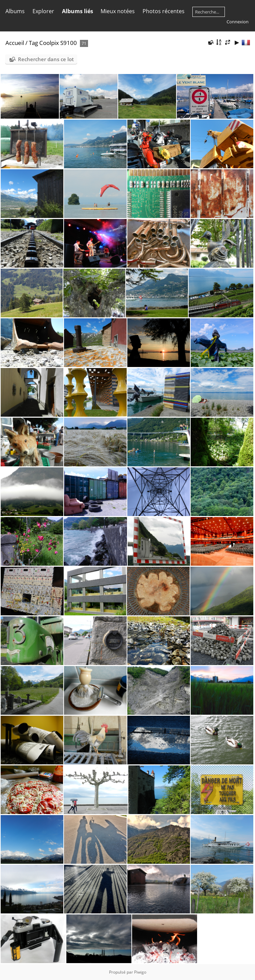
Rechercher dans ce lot (46, 59)
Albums (15, 11)
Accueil (15, 43)
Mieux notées (118, 11)
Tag (33, 43)
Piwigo (140, 972)
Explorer (43, 11)
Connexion (238, 22)
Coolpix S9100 (58, 43)
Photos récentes (164, 11)
